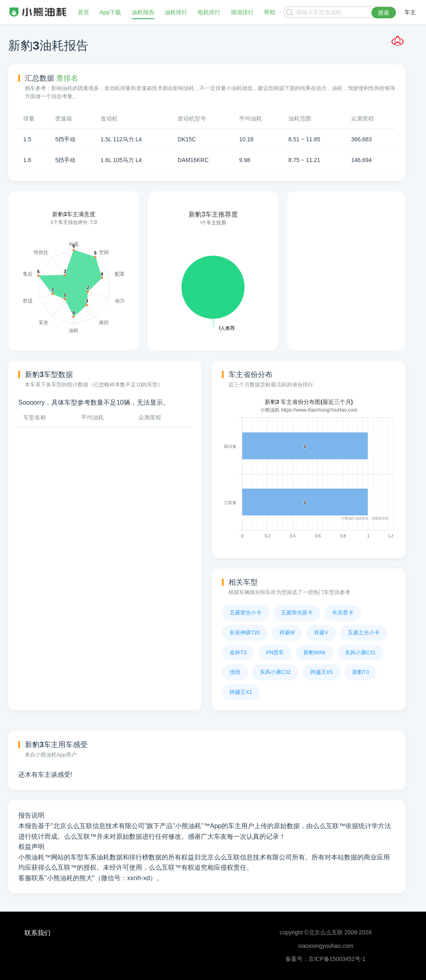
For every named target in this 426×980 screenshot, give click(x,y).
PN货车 (275, 652)
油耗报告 (143, 12)
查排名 (67, 78)
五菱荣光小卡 (246, 613)
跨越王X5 (322, 672)
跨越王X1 (241, 692)
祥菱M (287, 633)
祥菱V (321, 633)
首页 (83, 12)
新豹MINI (314, 652)
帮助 (270, 12)
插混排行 (242, 12)
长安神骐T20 (245, 633)
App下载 (110, 12)
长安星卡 (343, 613)
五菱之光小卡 (364, 633)
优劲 (235, 672)
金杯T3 (238, 652)
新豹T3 (361, 672)
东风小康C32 (275, 672)
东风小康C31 (360, 652)
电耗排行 (209, 12)
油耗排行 (176, 12)
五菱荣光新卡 (297, 613)
